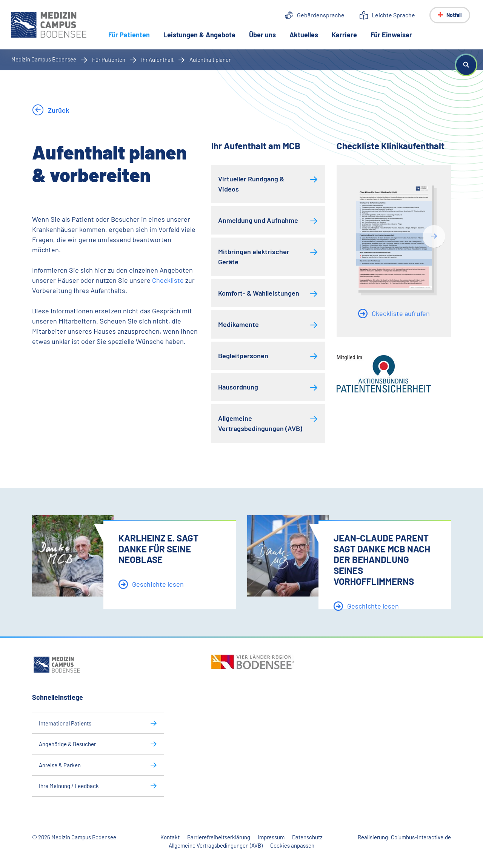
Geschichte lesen (157, 584)
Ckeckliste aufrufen (400, 313)
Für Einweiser (392, 35)
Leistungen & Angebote (200, 35)
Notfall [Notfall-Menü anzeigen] (454, 15)
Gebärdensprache (321, 15)
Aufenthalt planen (211, 60)
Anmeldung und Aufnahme (258, 220)
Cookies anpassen (292, 845)
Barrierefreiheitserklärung (219, 837)
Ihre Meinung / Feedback (69, 786)
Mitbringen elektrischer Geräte (254, 257)
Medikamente (238, 324)
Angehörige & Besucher (67, 744)
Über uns (263, 35)
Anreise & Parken (60, 765)
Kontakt (170, 837)
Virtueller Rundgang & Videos (251, 184)
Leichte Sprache (393, 15)
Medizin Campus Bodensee (44, 59)
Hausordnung (238, 387)
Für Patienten (133, 34)
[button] (466, 65)
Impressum (271, 837)
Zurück (58, 110)
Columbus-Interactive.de (421, 837)
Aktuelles (304, 35)
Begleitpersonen (243, 356)
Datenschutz (307, 837)
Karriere (345, 35)
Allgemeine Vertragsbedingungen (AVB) (260, 423)
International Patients (65, 723)
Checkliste (169, 280)
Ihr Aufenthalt (157, 60)
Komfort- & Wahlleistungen (259, 293)
